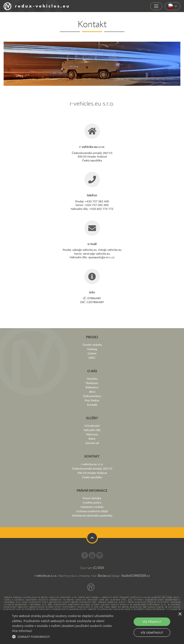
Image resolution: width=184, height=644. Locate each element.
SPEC (92, 358)
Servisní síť (92, 443)
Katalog (92, 349)
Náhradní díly (92, 430)
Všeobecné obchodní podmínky (92, 515)
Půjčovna (92, 434)
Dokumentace (92, 396)
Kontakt (92, 405)
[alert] (92, 627)
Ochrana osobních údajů (92, 511)
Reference (92, 387)
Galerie (92, 353)
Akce (92, 392)
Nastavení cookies (92, 507)
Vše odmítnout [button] (152, 633)
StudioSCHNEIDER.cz (136, 576)
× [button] (180, 614)
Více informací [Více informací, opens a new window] (22, 631)
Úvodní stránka (92, 345)
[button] (64, 636)
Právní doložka (92, 498)
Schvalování (92, 425)
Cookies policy (92, 502)
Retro (92, 438)
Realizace (92, 383)
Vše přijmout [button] (152, 622)
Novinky (92, 378)
